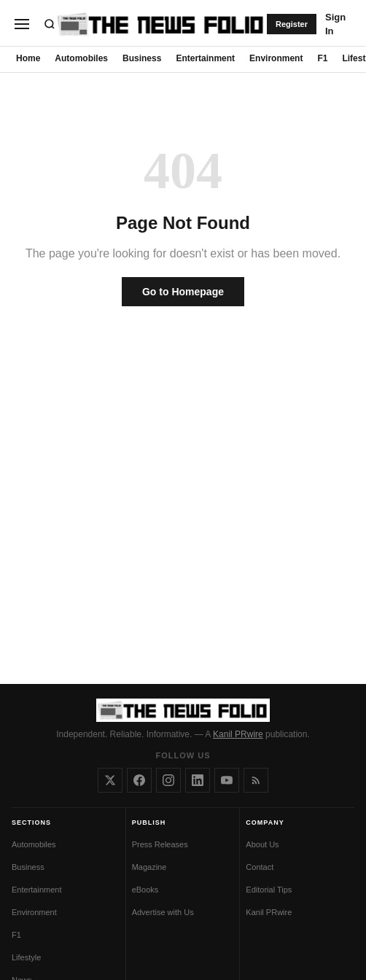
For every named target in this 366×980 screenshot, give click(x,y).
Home (28, 58)
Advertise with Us (163, 912)
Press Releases (160, 844)
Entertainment (205, 58)
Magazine (149, 867)
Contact (260, 867)
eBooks (145, 890)
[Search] (50, 24)
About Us (262, 844)
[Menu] (22, 24)
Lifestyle (26, 957)
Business (142, 58)
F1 (322, 58)
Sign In (335, 24)
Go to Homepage (183, 292)
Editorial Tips (269, 890)
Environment (276, 58)
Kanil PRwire (238, 734)
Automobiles (81, 58)
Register (292, 24)
